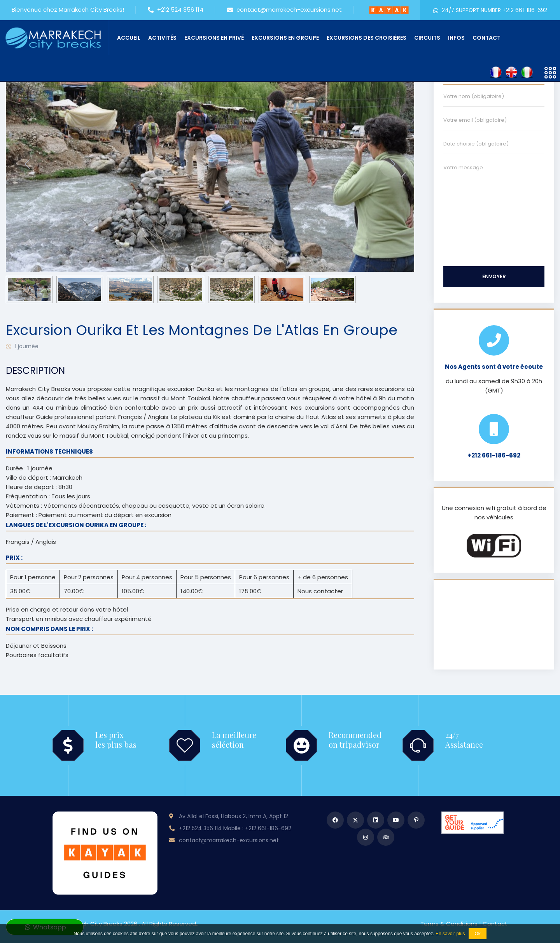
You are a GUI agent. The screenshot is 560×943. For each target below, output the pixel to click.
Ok (477, 934)
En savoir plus (450, 934)
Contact (486, 38)
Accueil (129, 38)
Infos (456, 38)
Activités (162, 38)
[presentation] (27, 164)
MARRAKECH (494, 625)
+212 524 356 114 (176, 10)
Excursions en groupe (285, 38)
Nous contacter (320, 591)
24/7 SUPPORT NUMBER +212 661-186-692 (490, 10)
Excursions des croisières (367, 38)
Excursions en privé (214, 38)
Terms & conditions (449, 924)
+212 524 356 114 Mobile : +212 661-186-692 (235, 828)
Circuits (427, 38)
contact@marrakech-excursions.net (284, 10)
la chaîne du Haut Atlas (302, 417)
